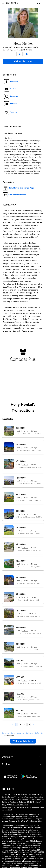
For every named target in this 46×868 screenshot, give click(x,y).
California (30, 733)
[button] (3, 3)
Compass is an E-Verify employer (23, 800)
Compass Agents (17, 733)
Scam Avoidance (27, 797)
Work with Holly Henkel (23, 61)
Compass (5, 733)
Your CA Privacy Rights (19, 805)
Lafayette (39, 733)
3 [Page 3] (25, 724)
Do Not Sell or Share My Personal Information (19, 794)
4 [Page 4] (29, 724)
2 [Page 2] (21, 724)
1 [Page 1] (17, 724)
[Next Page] (34, 724)
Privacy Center (14, 797)
